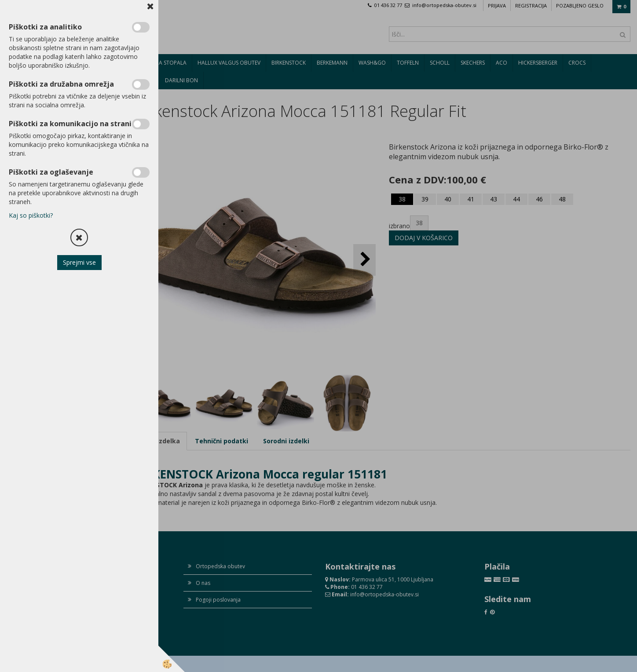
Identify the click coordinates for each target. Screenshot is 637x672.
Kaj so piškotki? (31, 215)
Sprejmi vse (79, 262)
